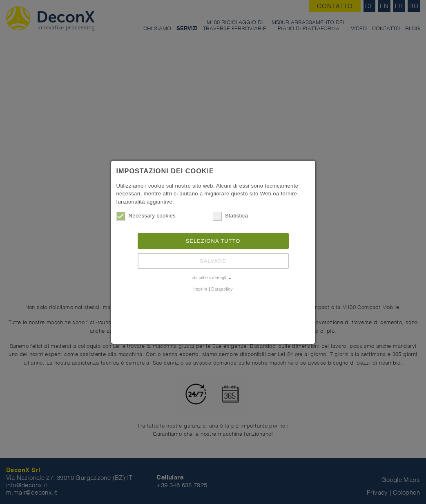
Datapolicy (222, 289)
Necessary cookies (146, 216)
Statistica (231, 216)
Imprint (200, 289)
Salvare (213, 261)
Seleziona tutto (213, 241)
